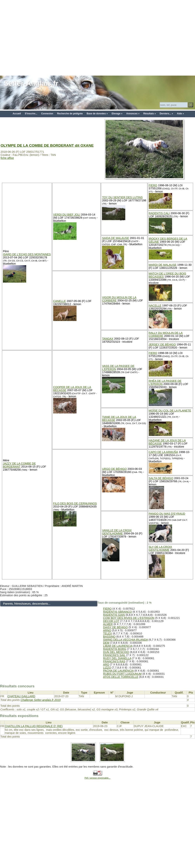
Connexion (47, 114)
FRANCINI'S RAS (114, 661)
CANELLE (60, 301)
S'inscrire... (31, 114)
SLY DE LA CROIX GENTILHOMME (160, 548)
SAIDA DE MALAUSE (115, 238)
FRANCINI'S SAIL (114, 655)
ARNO (107, 630)
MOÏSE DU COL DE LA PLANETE (170, 411)
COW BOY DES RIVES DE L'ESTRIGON (129, 618)
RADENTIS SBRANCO (118, 612)
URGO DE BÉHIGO (114, 469)
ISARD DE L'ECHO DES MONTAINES (27, 254)
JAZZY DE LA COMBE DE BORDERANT (19, 465)
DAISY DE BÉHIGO (115, 627)
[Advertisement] (38, 38)
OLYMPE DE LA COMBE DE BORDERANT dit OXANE (47, 145)
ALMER (108, 624)
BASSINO (109, 637)
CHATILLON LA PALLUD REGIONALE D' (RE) (34, 726)
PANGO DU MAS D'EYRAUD (167, 514)
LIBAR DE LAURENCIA (118, 646)
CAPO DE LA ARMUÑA (163, 452)
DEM (106, 643)
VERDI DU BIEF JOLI (67, 215)
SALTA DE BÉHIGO (161, 478)
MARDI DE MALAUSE (163, 265)
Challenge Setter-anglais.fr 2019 (41, 700)
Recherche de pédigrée (70, 114)
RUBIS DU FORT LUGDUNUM (122, 674)
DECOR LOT (111, 621)
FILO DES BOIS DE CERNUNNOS (75, 503)
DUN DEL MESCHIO (116, 652)
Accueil (17, 114)
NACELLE (155, 305)
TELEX (108, 633)
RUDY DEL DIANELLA (117, 658)
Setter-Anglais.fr (31, 83)
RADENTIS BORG (115, 649)
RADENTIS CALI (159, 213)
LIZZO (107, 668)
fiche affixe (7, 158)
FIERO (153, 185)
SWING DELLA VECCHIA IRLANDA (125, 640)
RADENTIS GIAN (114, 615)
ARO (106, 664)
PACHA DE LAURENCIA (118, 671)
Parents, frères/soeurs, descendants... (27, 604)
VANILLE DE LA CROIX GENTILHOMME (117, 532)
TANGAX (108, 339)
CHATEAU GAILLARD (21, 696)
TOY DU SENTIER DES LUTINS (122, 197)
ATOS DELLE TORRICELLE (121, 677)
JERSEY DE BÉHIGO (162, 344)
